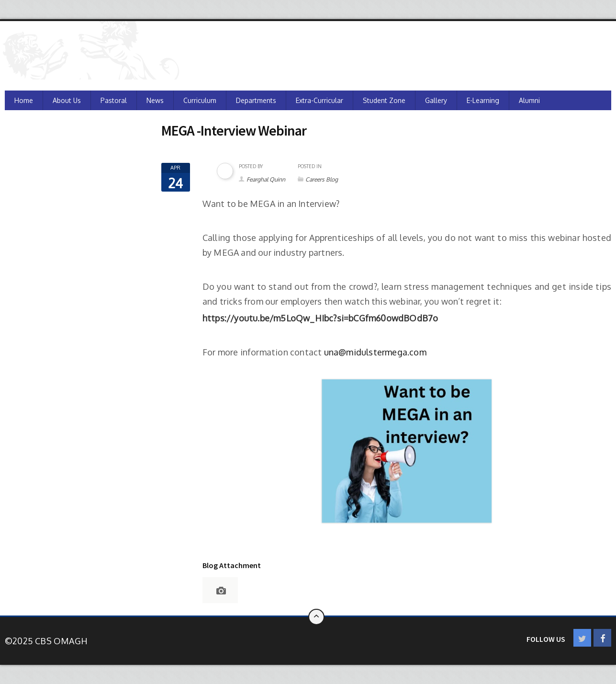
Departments (256, 100)
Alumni (529, 100)
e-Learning (483, 100)
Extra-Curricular (319, 100)
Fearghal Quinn (266, 179)
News (155, 100)
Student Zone (384, 100)
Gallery (436, 100)
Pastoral (114, 100)
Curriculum (200, 100)
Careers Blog (322, 179)
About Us (67, 100)
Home (24, 100)
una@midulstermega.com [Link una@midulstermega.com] (375, 352)
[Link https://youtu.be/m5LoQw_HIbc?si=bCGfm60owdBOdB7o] (320, 318)
